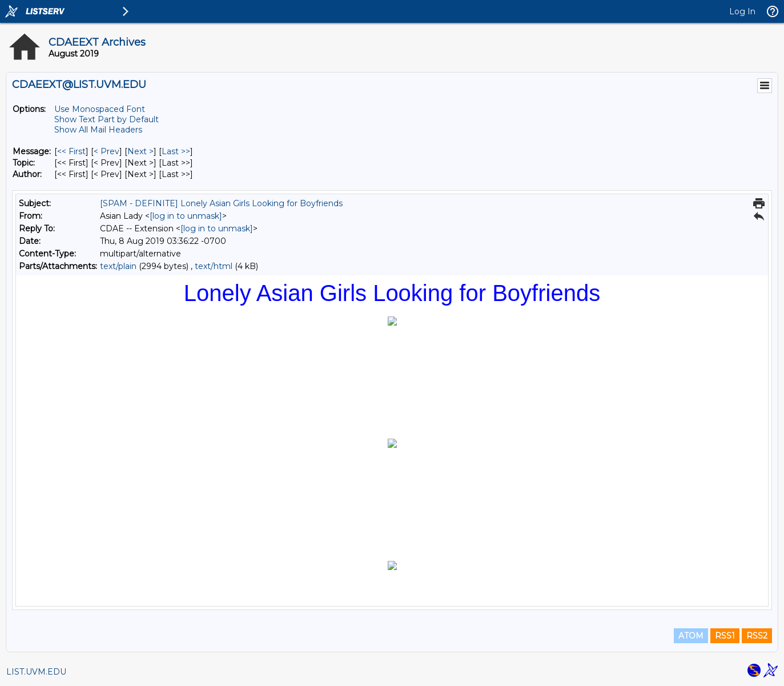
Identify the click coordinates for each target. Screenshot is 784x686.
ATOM (691, 636)
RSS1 (725, 636)
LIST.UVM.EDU (36, 672)
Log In (742, 11)
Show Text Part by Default (106, 119)
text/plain (118, 266)
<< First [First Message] (71, 151)
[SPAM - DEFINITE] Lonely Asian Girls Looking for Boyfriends (221, 203)
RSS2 (757, 636)
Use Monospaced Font (100, 109)
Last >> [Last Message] (176, 151)
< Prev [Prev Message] (106, 151)
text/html (214, 266)
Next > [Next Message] (140, 151)
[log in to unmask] (186, 216)
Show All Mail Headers (98, 130)
